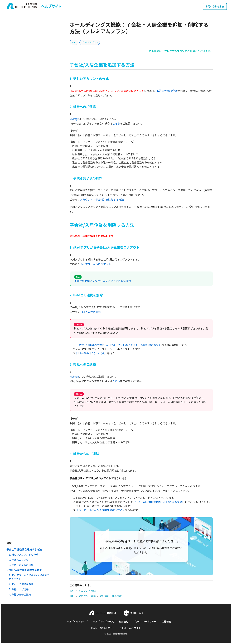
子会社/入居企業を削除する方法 (24, 570)
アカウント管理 (87, 591)
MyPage (74, 119)
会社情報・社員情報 (111, 596)
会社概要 (166, 621)
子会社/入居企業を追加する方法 (24, 549)
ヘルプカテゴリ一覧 (103, 621)
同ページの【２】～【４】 (92, 353)
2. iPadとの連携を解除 (21, 584)
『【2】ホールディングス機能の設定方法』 (101, 510)
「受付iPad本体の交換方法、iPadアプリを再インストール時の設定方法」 (119, 345)
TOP (72, 591)
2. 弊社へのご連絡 (19, 560)
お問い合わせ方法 (215, 6)
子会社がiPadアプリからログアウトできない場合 (103, 281)
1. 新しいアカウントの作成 (24, 554)
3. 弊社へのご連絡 (19, 589)
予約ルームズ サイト (130, 628)
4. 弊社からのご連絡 (20, 594)
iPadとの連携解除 (90, 312)
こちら (116, 123)
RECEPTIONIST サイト (103, 628)
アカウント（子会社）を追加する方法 (102, 199)
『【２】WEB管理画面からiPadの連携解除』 (160, 502)
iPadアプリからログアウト (95, 264)
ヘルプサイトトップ (77, 621)
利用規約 (124, 621)
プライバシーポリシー (145, 621)
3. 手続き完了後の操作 (21, 565)
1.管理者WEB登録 (167, 91)
